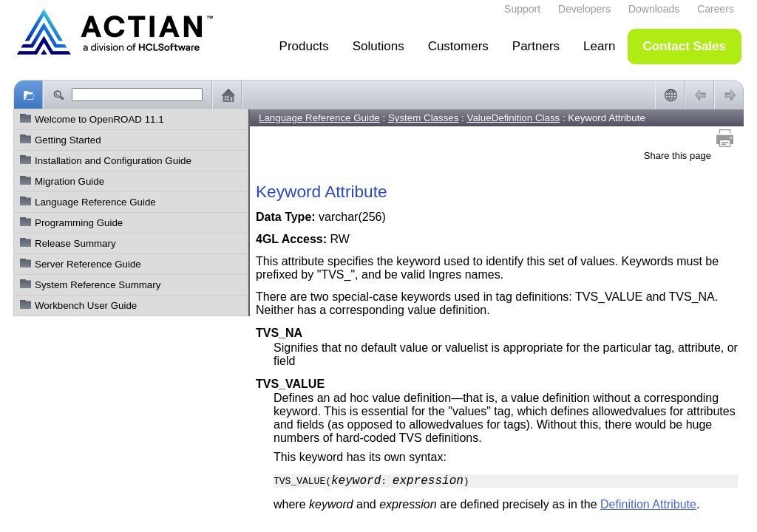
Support (522, 9)
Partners (536, 46)
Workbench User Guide (86, 306)
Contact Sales (685, 46)
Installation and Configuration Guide (113, 161)
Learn (599, 46)
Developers (584, 9)
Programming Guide (79, 223)
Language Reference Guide (95, 202)
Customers (458, 46)
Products (304, 46)
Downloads (654, 9)
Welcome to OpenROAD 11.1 (99, 119)
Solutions (378, 46)
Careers (716, 9)
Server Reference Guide (88, 264)
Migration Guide (69, 181)
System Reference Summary (98, 285)
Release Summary (75, 243)
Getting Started (68, 140)
